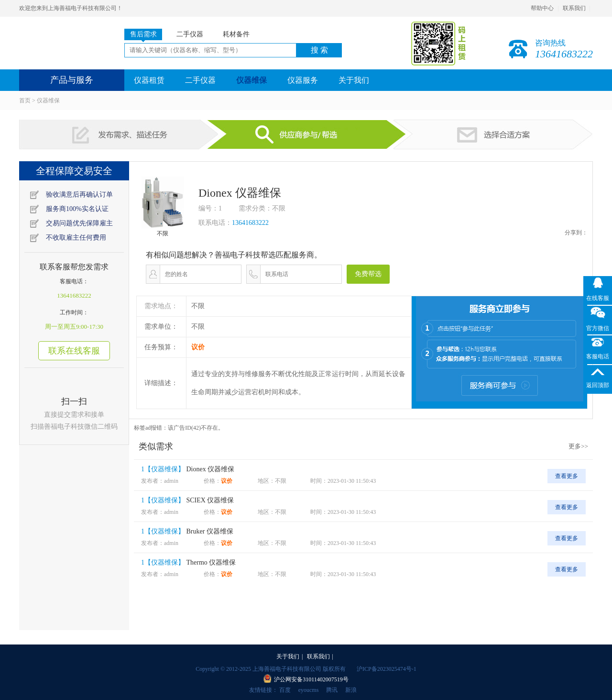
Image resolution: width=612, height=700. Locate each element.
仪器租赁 (149, 80)
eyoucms (309, 690)
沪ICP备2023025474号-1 (387, 669)
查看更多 (567, 476)
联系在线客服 (74, 351)
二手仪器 (200, 80)
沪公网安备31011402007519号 (311, 679)
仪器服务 (303, 80)
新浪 (351, 690)
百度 (285, 690)
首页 (25, 100)
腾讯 (332, 690)
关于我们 (354, 80)
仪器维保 (251, 80)
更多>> (578, 446)
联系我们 (574, 8)
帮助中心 (542, 8)
